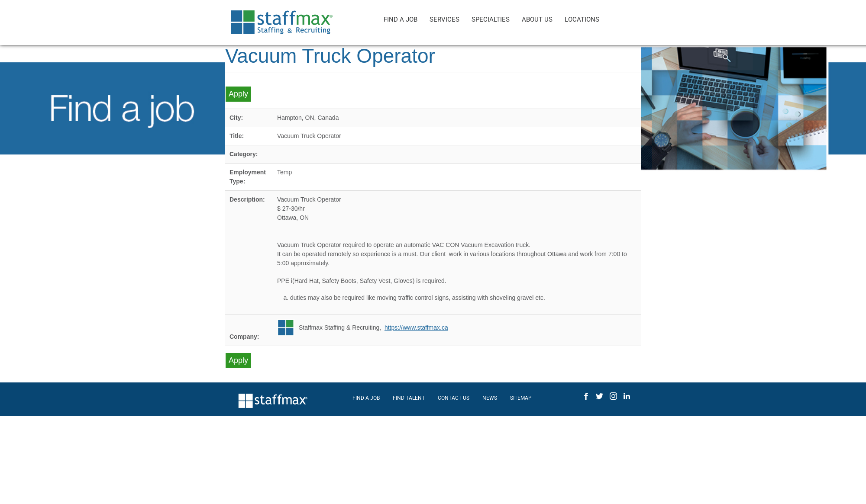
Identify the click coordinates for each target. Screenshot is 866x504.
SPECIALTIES (491, 19)
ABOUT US (537, 19)
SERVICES (444, 19)
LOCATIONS (582, 19)
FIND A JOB (401, 19)
